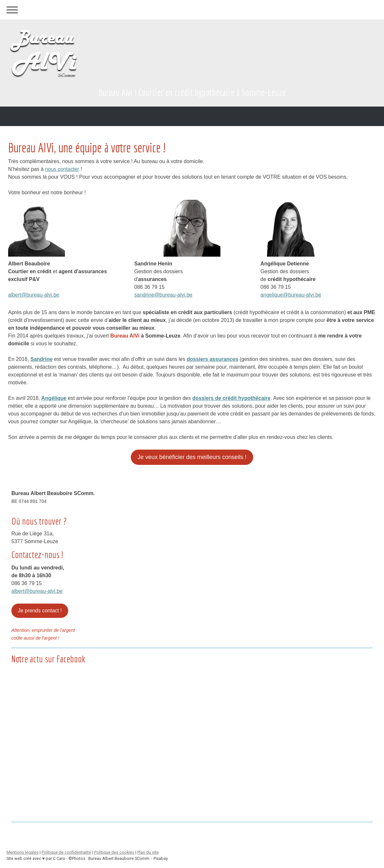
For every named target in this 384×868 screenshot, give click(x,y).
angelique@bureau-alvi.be (291, 295)
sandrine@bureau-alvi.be (163, 295)
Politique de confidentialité (66, 852)
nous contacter (62, 169)
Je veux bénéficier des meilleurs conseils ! (192, 457)
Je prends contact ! (40, 611)
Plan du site (148, 852)
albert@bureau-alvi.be (34, 295)
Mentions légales (23, 852)
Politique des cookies (114, 852)
